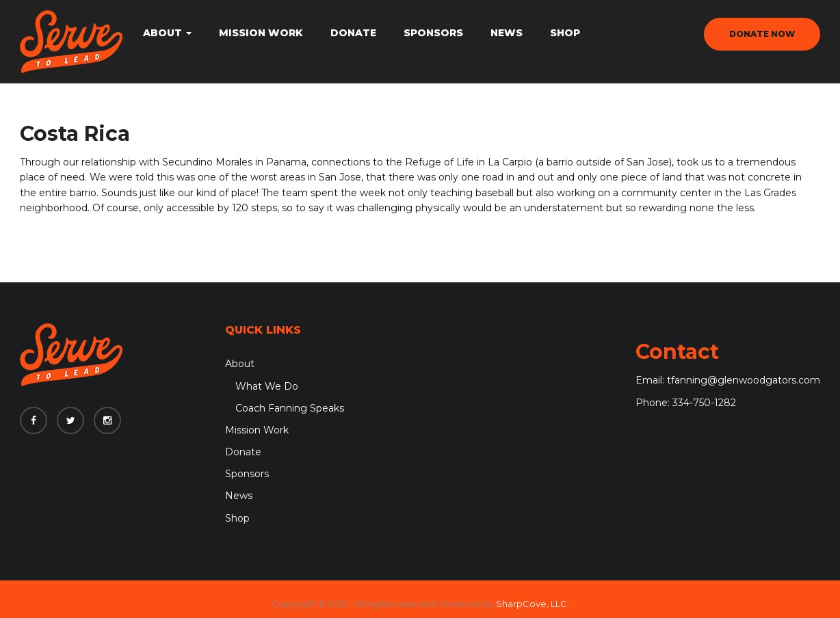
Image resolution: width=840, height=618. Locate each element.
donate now (762, 34)
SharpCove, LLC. (533, 604)
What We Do (267, 386)
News (507, 33)
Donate (353, 33)
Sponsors (433, 33)
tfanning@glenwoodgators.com (744, 380)
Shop (565, 33)
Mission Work (261, 33)
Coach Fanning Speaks (290, 408)
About (167, 33)
